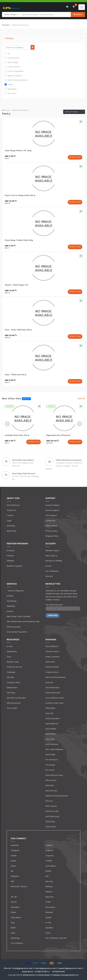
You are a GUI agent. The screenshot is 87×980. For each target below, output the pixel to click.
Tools (9, 657)
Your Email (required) (54, 605)
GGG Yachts (51, 827)
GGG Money (51, 734)
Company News (13, 682)
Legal (9, 520)
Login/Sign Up (67, 7)
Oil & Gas (49, 682)
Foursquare (50, 907)
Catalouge (11, 672)
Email (13, 866)
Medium (49, 892)
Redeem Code (13, 662)
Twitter (14, 856)
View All (81, 398)
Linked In (49, 845)
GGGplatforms (29, 975)
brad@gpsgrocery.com (23, 968)
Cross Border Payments (17, 632)
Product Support (52, 505)
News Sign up (51, 556)
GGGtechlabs (44, 975)
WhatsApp (15, 938)
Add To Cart (76, 157)
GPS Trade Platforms (54, 749)
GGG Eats (50, 785)
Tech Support (51, 515)
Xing (13, 922)
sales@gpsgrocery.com (46, 968)
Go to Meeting (17, 943)
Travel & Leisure (52, 651)
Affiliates (10, 561)
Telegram (15, 876)
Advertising (12, 601)
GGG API (49, 576)
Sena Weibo (51, 866)
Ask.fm (14, 902)
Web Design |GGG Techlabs (19, 616)
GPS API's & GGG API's (16, 698)
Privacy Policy (52, 531)
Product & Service (14, 667)
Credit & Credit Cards (54, 703)
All (9, 53)
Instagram (15, 850)
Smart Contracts (52, 657)
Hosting (10, 596)
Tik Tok (14, 897)
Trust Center (12, 708)
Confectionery (13, 58)
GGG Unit (49, 713)
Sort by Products (73, 112)
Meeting (49, 886)
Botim (13, 928)
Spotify (49, 917)
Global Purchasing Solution (57, 796)
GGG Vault (50, 739)
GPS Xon (49, 801)
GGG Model (50, 754)
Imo (47, 876)
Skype (13, 861)
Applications (12, 651)
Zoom (48, 933)
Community (50, 520)
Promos (10, 611)
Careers (10, 515)
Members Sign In (53, 550)
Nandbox (49, 928)
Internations (16, 917)
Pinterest (49, 850)
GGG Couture (51, 806)
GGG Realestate (52, 687)
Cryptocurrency (52, 672)
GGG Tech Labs (52, 811)
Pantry (10, 84)
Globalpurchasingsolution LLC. (66, 975)
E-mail (9, 646)
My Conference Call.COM (56, 938)
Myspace (49, 912)
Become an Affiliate (54, 561)
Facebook (15, 845)
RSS (13, 881)
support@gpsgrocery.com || (71, 968)
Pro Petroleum (52, 760)
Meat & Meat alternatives (18, 80)
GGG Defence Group (54, 775)
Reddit (48, 871)
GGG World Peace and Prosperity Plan (23, 621)
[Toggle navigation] (82, 7)
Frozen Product (14, 67)
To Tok (48, 922)
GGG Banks (50, 708)
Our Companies (52, 571)
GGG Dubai (50, 821)
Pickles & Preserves (20, 25)
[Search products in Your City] (46, 14)
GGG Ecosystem (14, 627)
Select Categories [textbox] (11, 14)
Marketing (11, 606)
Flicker (13, 912)
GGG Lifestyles (52, 744)
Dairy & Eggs (13, 62)
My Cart (75, 6)
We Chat (49, 881)
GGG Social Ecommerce (56, 677)
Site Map (10, 677)
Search (78, 14)
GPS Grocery (51, 780)
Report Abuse (51, 526)
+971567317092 (41, 972)
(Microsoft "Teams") (19, 886)
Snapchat (50, 856)
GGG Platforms (13, 505)
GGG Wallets (51, 729)
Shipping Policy (52, 536)
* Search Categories (15, 591)
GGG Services (51, 791)
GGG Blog (11, 526)
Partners (10, 556)
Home (6, 110)
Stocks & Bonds (52, 667)
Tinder (48, 902)
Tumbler (49, 861)
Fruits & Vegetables (16, 71)
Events (48, 566)
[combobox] (11, 14)
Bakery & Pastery (15, 76)
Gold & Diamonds (53, 693)
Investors (11, 550)
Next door (50, 897)
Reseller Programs (15, 566)
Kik (12, 871)
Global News (12, 687)
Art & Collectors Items (55, 698)
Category (43, 38)
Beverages (12, 89)
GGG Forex (50, 662)
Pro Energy (50, 765)
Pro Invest (50, 770)
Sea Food (12, 93)
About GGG (12, 531)
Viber (13, 933)
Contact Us (11, 510)
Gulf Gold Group (52, 816)
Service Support (52, 510)
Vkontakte (15, 907)
